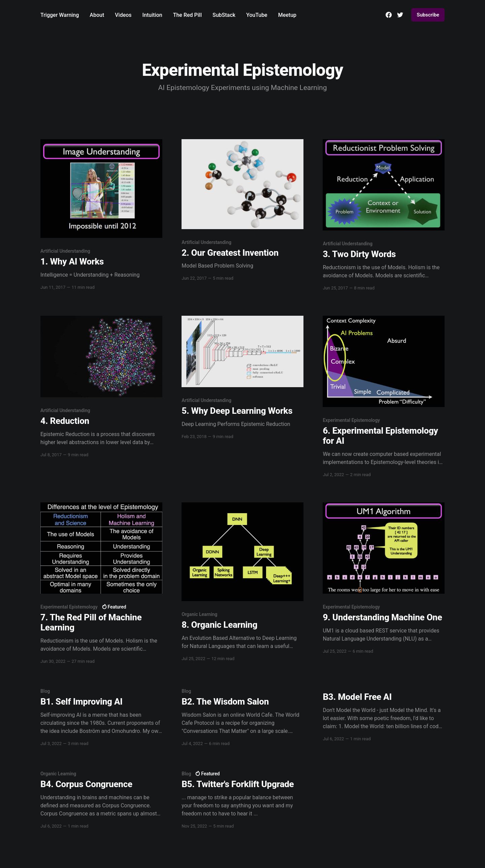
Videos (123, 15)
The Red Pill (187, 15)
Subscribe (428, 15)
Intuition (152, 15)
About (97, 15)
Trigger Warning (60, 15)
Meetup (287, 15)
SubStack (224, 15)
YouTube (257, 15)
